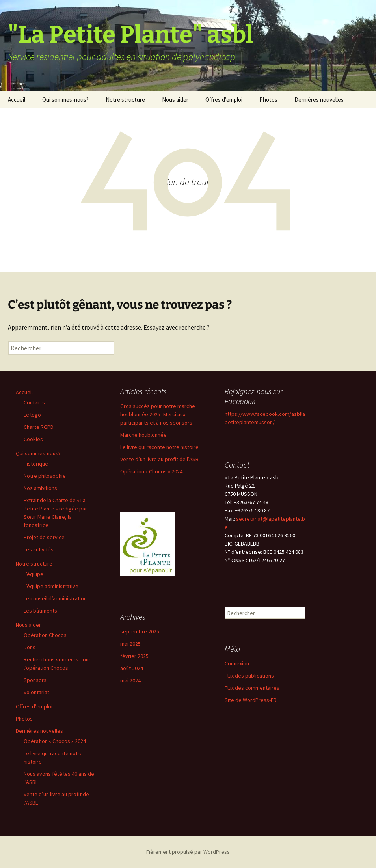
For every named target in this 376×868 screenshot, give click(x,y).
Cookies (33, 439)
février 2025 (134, 656)
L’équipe (34, 574)
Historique (36, 464)
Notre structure (125, 100)
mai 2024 (130, 680)
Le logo (32, 415)
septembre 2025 (140, 631)
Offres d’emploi (224, 100)
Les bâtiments (40, 611)
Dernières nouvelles (319, 100)
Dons (30, 647)
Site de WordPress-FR (251, 700)
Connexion (237, 663)
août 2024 (132, 668)
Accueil (17, 100)
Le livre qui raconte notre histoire (159, 447)
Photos (268, 100)
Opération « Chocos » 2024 (55, 741)
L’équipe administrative (51, 586)
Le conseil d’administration (55, 598)
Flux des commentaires (252, 688)
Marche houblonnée (143, 435)
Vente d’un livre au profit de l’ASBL (161, 459)
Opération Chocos (45, 635)
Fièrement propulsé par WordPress (188, 852)
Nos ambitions (40, 488)
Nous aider (175, 100)
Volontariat (36, 692)
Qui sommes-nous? (65, 100)
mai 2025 (130, 644)
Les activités (39, 549)
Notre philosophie (45, 476)
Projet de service (44, 537)
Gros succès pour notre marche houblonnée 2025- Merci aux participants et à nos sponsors (158, 414)
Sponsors (35, 680)
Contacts (34, 402)
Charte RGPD (39, 427)
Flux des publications (249, 676)
